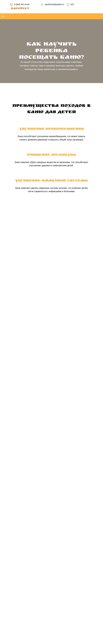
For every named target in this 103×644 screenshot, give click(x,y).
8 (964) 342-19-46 (22, 4)
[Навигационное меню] (3, 16)
